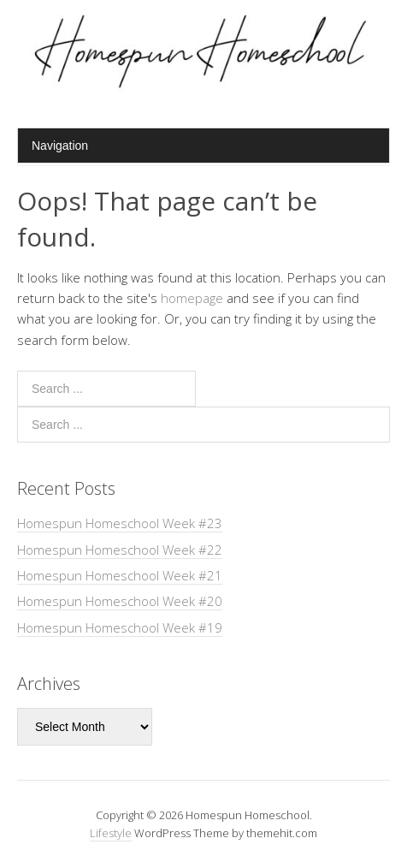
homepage (192, 298)
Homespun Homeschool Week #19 (120, 627)
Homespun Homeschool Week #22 (120, 550)
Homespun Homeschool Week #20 (120, 601)
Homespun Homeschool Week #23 (120, 523)
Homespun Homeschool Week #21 (120, 575)
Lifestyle (111, 833)
